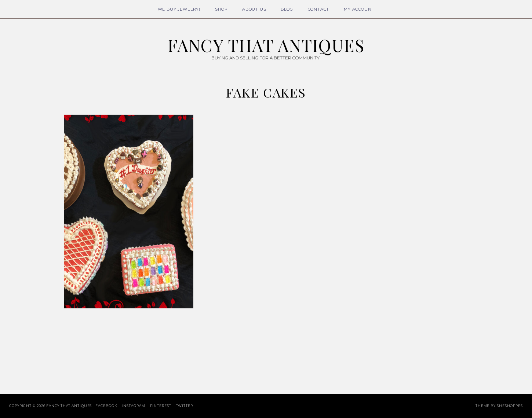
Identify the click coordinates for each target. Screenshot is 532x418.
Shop (221, 9)
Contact (319, 9)
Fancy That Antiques (266, 45)
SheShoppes (510, 406)
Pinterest (161, 406)
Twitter (185, 406)
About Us (254, 9)
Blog (287, 9)
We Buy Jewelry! (179, 9)
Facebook (106, 406)
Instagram (134, 406)
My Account (359, 9)
